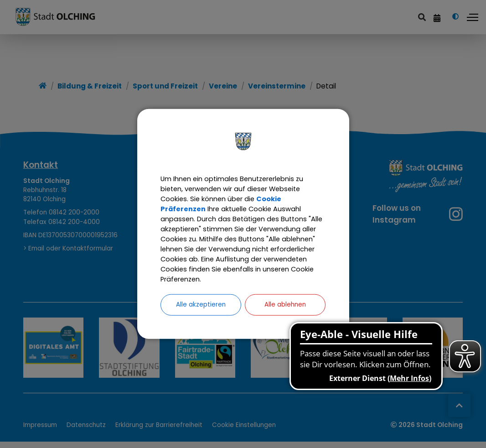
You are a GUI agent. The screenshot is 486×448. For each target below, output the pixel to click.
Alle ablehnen (285, 315)
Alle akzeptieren (201, 315)
